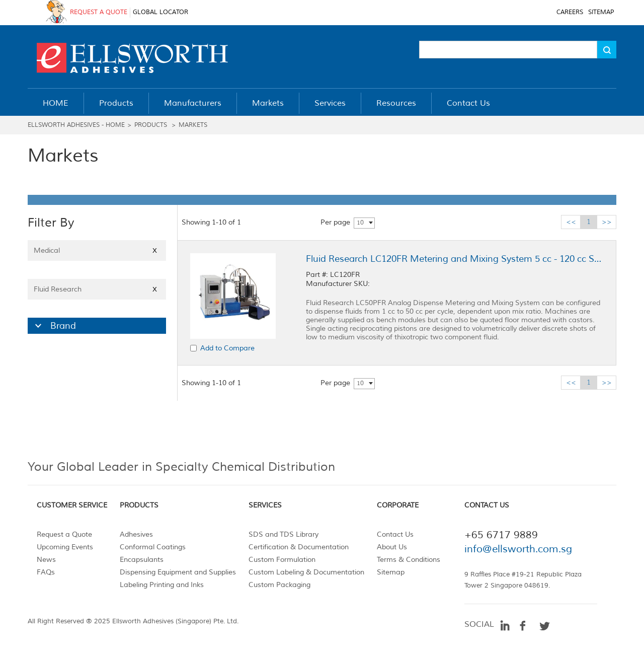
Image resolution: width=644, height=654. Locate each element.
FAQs (46, 572)
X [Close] (155, 250)
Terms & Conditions (409, 560)
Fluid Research (97, 289)
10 (360, 223)
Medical (97, 250)
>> (607, 222)
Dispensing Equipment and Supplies (178, 572)
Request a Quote (64, 534)
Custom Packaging (279, 585)
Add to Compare (227, 348)
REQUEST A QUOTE (99, 12)
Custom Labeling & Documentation (306, 572)
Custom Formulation (282, 560)
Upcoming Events (65, 547)
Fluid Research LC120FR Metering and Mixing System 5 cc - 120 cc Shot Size (454, 259)
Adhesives (136, 534)
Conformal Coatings (153, 547)
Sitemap (391, 572)
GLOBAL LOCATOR (160, 12)
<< (571, 222)
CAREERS (570, 12)
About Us (392, 547)
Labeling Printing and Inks (162, 585)
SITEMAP (601, 12)
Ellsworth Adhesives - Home (76, 125)
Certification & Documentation (299, 547)
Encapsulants (142, 560)
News (46, 560)
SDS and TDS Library (284, 534)
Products (151, 125)
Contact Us (395, 534)
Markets (193, 125)
